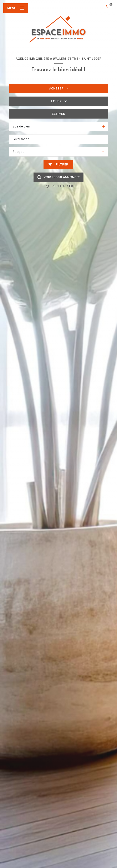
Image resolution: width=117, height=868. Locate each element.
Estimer (58, 114)
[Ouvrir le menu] (16, 8)
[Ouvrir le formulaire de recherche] (58, 165)
